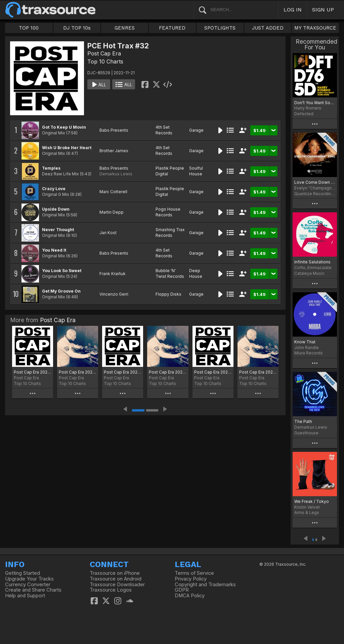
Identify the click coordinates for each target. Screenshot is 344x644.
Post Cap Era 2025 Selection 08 (258, 372)
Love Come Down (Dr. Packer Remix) (315, 182)
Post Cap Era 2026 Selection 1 (33, 372)
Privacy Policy (191, 579)
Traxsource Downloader (117, 585)
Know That (305, 342)
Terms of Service (194, 573)
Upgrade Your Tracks (29, 579)
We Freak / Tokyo (312, 501)
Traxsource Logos (111, 590)
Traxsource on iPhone (115, 573)
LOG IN (293, 10)
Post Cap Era (104, 53)
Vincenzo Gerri (114, 294)
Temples (51, 168)
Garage (196, 130)
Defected (304, 114)
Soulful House (196, 171)
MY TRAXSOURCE (315, 28)
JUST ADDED (268, 28)
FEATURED (172, 28)
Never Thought (58, 230)
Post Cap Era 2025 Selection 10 (168, 372)
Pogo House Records (168, 212)
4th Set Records (164, 130)
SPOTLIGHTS (220, 28)
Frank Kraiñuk (113, 274)
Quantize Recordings (315, 194)
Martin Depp (112, 212)
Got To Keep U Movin (64, 127)
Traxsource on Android (116, 579)
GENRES (125, 28)
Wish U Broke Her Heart (67, 148)
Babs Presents (114, 130)
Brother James (114, 151)
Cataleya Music (309, 273)
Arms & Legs (307, 512)
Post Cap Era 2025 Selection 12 (78, 372)
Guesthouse (306, 433)
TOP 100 (29, 28)
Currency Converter (28, 585)
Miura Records (309, 353)
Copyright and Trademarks (205, 585)
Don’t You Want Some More (315, 103)
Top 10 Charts (105, 61)
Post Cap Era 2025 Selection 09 (213, 372)
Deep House (196, 273)
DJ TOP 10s (77, 28)
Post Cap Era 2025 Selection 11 (123, 372)
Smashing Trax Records (170, 232)
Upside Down (56, 209)
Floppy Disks (168, 294)
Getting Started (23, 573)
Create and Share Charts (33, 590)
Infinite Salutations (312, 262)
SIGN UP (323, 10)
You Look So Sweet (62, 271)
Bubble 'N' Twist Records (170, 273)
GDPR (182, 590)
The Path (303, 421)
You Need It (54, 250)
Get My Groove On (61, 291)
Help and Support (25, 596)
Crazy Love (54, 189)
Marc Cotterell (113, 192)
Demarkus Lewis (116, 174)
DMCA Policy (190, 596)
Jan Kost (108, 233)
